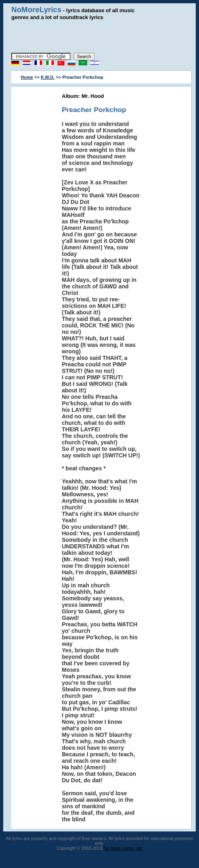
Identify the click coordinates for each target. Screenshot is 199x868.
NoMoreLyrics (36, 10)
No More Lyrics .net (123, 848)
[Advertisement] (104, 37)
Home (27, 77)
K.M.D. (48, 77)
